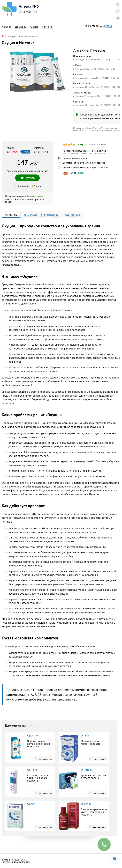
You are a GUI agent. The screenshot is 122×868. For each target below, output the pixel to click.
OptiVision (33, 735)
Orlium (85, 735)
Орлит (31, 804)
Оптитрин (87, 770)
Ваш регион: (101, 26)
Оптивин (32, 770)
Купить (27, 178)
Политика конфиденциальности (16, 862)
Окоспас (86, 804)
